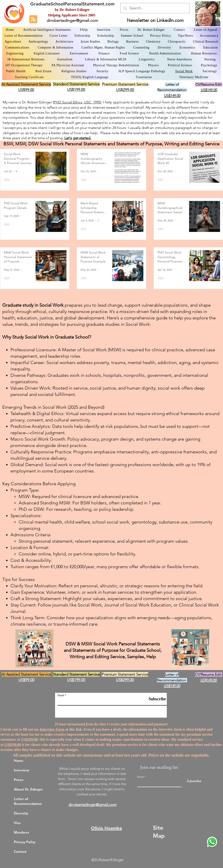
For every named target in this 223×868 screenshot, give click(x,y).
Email (61, 695)
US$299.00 (29, 739)
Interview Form (52, 729)
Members (22, 832)
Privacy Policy (25, 842)
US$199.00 (13, 745)
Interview (22, 770)
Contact (20, 851)
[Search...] (155, 8)
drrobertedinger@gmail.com (72, 21)
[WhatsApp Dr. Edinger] (212, 842)
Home (19, 761)
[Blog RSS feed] (33, 19)
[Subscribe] (155, 699)
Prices (19, 780)
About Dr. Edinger (28, 789)
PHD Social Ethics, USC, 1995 (77, 102)
